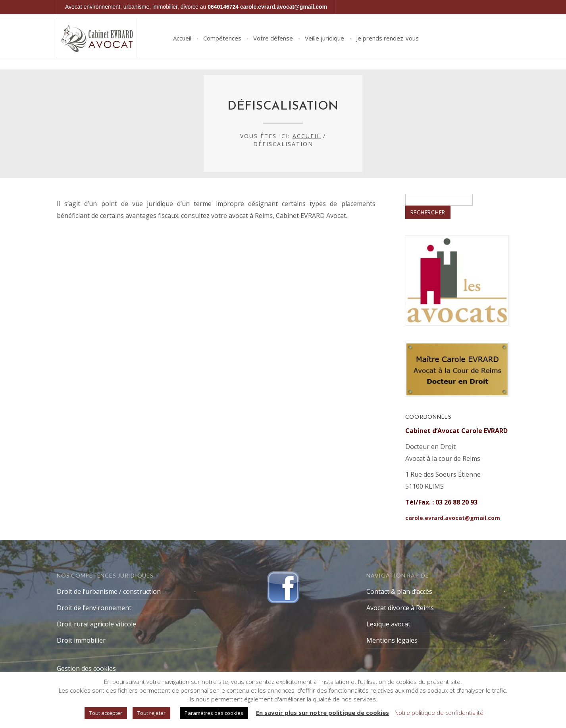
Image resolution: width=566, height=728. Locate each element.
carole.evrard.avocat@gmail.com (284, 7)
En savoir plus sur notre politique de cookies (322, 713)
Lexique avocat (388, 624)
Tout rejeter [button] (151, 713)
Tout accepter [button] (106, 713)
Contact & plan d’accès (399, 591)
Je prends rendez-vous (387, 38)
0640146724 (223, 7)
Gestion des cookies (86, 668)
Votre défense (273, 38)
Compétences (222, 38)
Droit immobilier (81, 640)
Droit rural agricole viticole (96, 624)
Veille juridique (324, 38)
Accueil (182, 38)
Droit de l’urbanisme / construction (109, 591)
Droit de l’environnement (94, 608)
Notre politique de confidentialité (439, 713)
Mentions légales (392, 640)
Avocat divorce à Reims (400, 608)
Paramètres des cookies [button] (214, 713)
